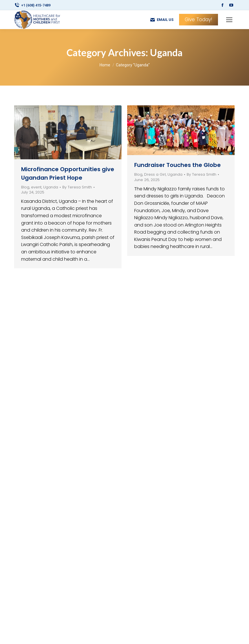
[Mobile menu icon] (229, 20)
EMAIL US (162, 20)
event (36, 187)
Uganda (51, 187)
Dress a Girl (155, 174)
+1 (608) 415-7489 (32, 5)
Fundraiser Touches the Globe (178, 165)
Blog (25, 187)
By (77, 187)
